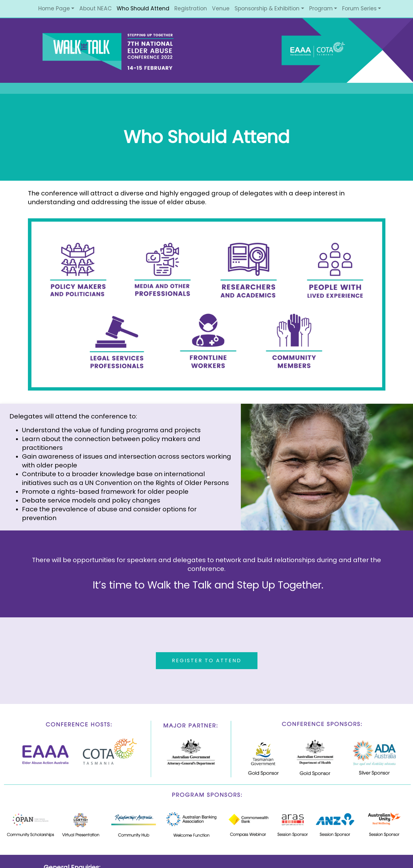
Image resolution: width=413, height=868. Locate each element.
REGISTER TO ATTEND (207, 660)
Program (321, 8)
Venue (221, 8)
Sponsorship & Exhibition (267, 8)
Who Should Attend (143, 8)
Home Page (54, 8)
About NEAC (95, 8)
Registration (191, 8)
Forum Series (359, 8)
